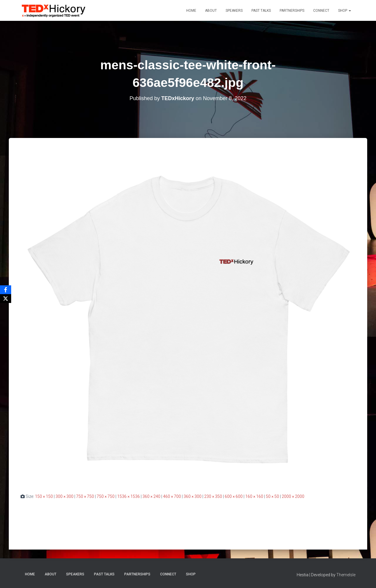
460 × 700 (172, 496)
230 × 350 (213, 496)
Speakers (234, 11)
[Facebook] (6, 290)
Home (191, 11)
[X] (6, 299)
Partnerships (292, 11)
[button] (350, 11)
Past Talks (261, 11)
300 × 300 (64, 496)
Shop (345, 11)
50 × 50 (272, 496)
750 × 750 (85, 496)
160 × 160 (254, 496)
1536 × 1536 (129, 496)
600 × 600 (234, 496)
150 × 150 (44, 496)
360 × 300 (193, 496)
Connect (321, 11)
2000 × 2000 (293, 496)
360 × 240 (151, 496)
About (211, 11)
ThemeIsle (346, 575)
